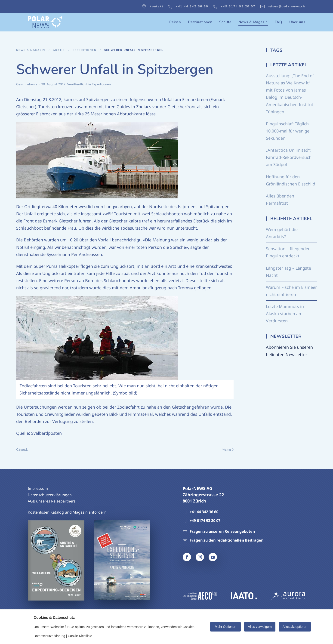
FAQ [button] (278, 22)
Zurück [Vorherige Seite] (22, 450)
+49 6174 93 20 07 (234, 6)
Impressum (38, 488)
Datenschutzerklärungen (50, 495)
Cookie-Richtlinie (80, 636)
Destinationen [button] (200, 22)
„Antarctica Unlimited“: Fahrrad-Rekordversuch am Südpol (289, 157)
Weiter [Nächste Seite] (228, 450)
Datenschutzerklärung (49, 636)
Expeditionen (101, 84)
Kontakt (153, 6)
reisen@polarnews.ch (283, 6)
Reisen (175, 22)
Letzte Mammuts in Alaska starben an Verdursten (285, 314)
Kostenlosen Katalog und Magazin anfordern (67, 512)
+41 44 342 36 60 (188, 6)
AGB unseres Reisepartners (52, 501)
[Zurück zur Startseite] (45, 22)
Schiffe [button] (225, 22)
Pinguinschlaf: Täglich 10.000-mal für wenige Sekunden (288, 131)
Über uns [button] (297, 22)
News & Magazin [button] (253, 22)
